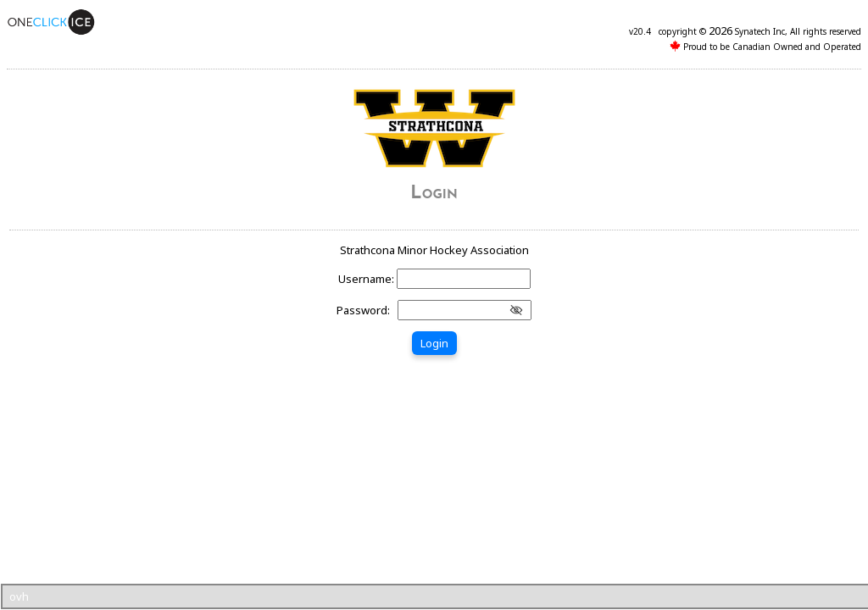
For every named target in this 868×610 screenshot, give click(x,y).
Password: (366, 310)
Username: (367, 279)
